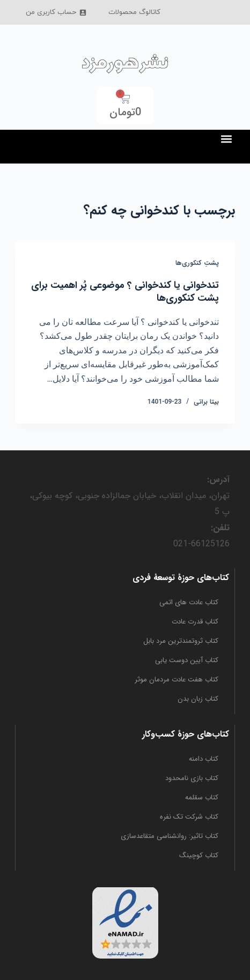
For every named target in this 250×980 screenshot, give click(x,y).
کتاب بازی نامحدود (192, 778)
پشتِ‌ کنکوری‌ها (197, 263)
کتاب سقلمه (202, 797)
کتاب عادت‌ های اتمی (189, 602)
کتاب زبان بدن (198, 699)
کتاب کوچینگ (199, 855)
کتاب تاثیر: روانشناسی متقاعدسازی (170, 836)
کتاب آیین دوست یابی (187, 660)
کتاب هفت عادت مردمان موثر (177, 680)
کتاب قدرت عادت (195, 622)
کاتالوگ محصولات (134, 12)
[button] (226, 139)
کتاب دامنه (204, 759)
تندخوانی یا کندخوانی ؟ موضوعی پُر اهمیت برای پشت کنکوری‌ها (125, 291)
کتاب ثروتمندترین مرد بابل (181, 641)
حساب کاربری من (56, 12)
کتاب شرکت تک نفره (189, 817)
